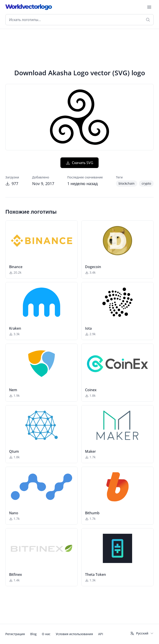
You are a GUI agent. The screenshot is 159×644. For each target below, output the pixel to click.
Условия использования (74, 634)
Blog (33, 634)
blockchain (127, 183)
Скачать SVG (80, 163)
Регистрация (15, 634)
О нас (46, 634)
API (101, 634)
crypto (146, 183)
